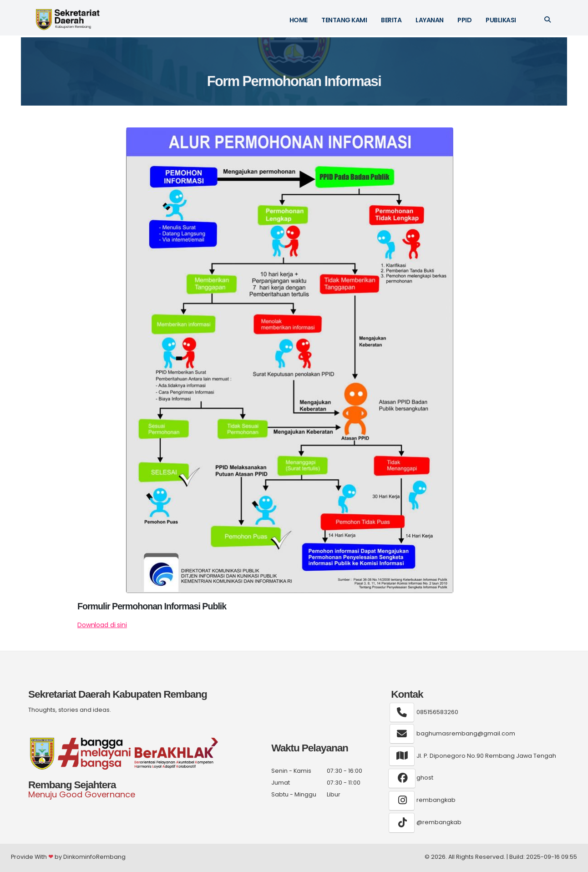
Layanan (430, 20)
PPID (464, 20)
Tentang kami (344, 20)
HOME (299, 20)
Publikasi (501, 20)
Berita (391, 20)
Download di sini (102, 625)
